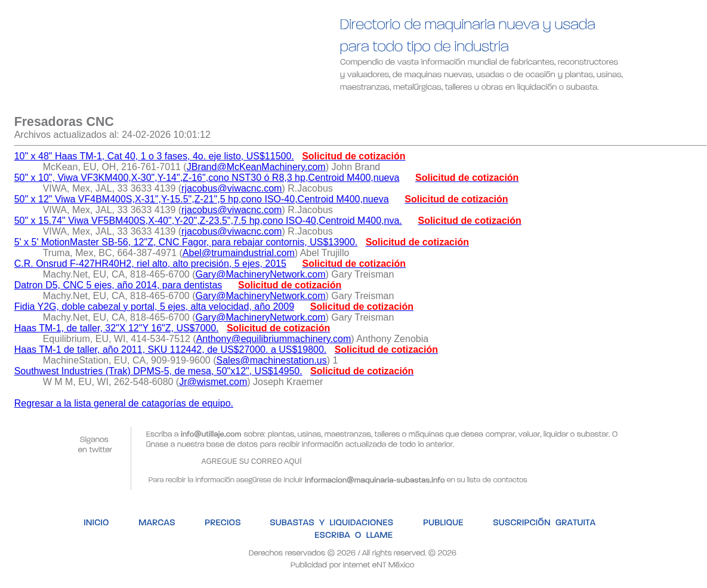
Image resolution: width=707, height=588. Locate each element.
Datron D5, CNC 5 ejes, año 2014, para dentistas (118, 285)
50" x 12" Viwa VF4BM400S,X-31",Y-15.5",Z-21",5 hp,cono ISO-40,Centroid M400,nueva (202, 199)
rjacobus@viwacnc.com (231, 188)
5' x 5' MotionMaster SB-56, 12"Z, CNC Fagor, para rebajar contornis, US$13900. (186, 242)
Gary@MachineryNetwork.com (261, 274)
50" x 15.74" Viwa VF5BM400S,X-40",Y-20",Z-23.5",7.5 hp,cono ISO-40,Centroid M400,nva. (208, 221)
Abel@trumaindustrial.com (239, 253)
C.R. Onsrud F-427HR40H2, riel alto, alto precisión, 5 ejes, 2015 (150, 264)
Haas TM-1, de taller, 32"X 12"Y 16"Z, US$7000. (117, 328)
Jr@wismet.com (213, 382)
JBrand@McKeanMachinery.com (256, 167)
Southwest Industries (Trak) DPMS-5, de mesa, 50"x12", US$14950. (158, 371)
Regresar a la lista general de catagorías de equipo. (124, 403)
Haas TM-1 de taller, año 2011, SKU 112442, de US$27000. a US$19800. (171, 350)
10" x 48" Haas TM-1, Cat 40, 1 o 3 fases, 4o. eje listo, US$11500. (154, 156)
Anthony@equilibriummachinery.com (274, 339)
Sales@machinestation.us (272, 360)
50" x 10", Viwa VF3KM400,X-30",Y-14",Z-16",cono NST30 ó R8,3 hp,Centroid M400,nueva (207, 178)
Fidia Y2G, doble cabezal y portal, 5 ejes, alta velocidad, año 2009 (154, 307)
